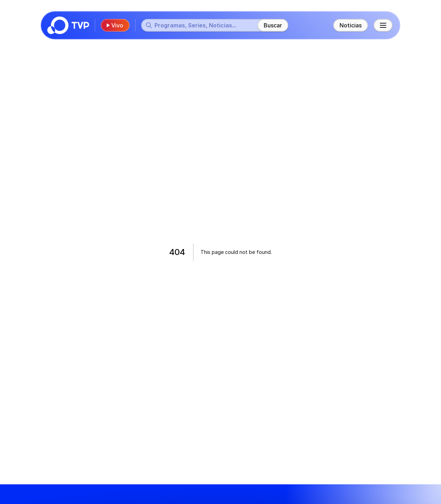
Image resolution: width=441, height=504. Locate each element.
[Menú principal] (383, 25)
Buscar (273, 25)
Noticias (351, 25)
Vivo (114, 25)
